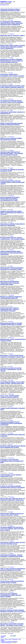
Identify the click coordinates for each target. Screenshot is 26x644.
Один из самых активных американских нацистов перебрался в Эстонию (13, 569)
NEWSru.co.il (4, 641)
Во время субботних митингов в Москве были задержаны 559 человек (13, 447)
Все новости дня (5, 5)
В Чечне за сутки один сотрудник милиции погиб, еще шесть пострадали (13, 487)
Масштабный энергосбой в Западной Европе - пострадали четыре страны (12, 624)
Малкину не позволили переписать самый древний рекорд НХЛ (11, 297)
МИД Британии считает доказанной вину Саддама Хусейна (13, 340)
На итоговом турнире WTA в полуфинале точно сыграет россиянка (12, 75)
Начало (2, 639)
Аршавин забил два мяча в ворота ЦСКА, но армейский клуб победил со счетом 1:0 (12, 213)
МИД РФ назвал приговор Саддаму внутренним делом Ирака (11, 139)
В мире (12, 20)
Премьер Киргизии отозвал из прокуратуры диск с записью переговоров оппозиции (10, 309)
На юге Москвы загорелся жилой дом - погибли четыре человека (12, 582)
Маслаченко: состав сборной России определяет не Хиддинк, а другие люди (13, 356)
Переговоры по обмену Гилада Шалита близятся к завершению (13, 225)
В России (12, 34)
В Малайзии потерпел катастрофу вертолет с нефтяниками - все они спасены (11, 369)
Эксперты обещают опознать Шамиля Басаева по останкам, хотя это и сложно (13, 611)
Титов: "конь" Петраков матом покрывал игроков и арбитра (10, 396)
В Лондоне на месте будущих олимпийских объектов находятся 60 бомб (12, 461)
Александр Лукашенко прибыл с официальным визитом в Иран (10, 10)
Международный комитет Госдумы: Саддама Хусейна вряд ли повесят (11, 324)
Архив (10, 639)
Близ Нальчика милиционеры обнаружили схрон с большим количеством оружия (10, 283)
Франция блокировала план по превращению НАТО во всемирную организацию (11, 423)
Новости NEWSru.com (7, 642)
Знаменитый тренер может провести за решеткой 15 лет (13, 113)
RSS (20, 639)
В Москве (9, 641)
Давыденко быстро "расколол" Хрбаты (13, 36)
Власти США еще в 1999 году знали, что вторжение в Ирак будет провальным (13, 499)
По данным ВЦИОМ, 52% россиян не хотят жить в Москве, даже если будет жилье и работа (12, 529)
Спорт (11, 44)
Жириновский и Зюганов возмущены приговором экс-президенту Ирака (12, 268)
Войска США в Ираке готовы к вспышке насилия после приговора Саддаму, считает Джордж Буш (13, 47)
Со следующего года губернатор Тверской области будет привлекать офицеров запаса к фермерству (12, 23)
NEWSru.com (6, 2)
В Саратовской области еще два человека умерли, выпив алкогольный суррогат (12, 182)
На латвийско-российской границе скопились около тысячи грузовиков (12, 101)
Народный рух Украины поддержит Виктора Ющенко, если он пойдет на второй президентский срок (12, 61)
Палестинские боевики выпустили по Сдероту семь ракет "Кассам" (12, 514)
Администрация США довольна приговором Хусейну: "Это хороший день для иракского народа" (12, 153)
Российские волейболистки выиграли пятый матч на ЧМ (12, 170)
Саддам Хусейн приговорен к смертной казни (13, 409)
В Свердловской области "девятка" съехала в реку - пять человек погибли (12, 238)
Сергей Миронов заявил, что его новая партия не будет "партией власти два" (12, 383)
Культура (12, 567)
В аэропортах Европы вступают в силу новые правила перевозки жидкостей (13, 86)
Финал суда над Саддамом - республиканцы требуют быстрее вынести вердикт (11, 595)
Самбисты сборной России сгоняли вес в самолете (13, 435)
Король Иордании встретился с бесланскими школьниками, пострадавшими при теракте (10, 199)
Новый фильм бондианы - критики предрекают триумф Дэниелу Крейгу (12, 556)
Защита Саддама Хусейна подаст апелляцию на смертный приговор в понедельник (12, 253)
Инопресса (15, 641)
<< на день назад (3, 636)
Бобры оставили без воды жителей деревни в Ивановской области (11, 124)
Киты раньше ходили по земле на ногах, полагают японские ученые (13, 543)
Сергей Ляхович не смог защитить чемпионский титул (11, 475)
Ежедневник (15, 639)
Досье (6, 639)
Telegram (3, 640)
